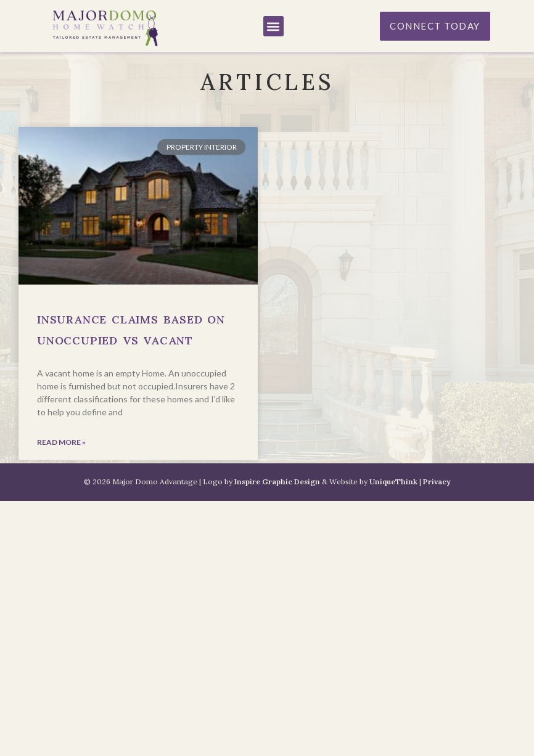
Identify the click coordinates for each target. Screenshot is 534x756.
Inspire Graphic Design (277, 482)
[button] (273, 26)
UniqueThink (393, 482)
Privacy (437, 482)
